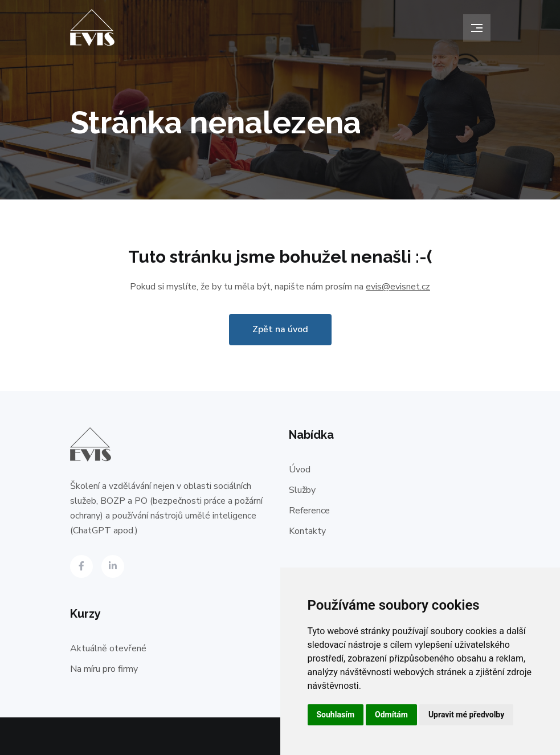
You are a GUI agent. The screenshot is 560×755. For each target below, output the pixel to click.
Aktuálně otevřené (108, 648)
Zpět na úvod (280, 329)
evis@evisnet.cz (398, 287)
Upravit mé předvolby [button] (466, 715)
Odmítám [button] (391, 715)
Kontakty (307, 531)
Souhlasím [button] (336, 715)
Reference (309, 511)
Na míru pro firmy (104, 669)
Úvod (300, 470)
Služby (302, 490)
